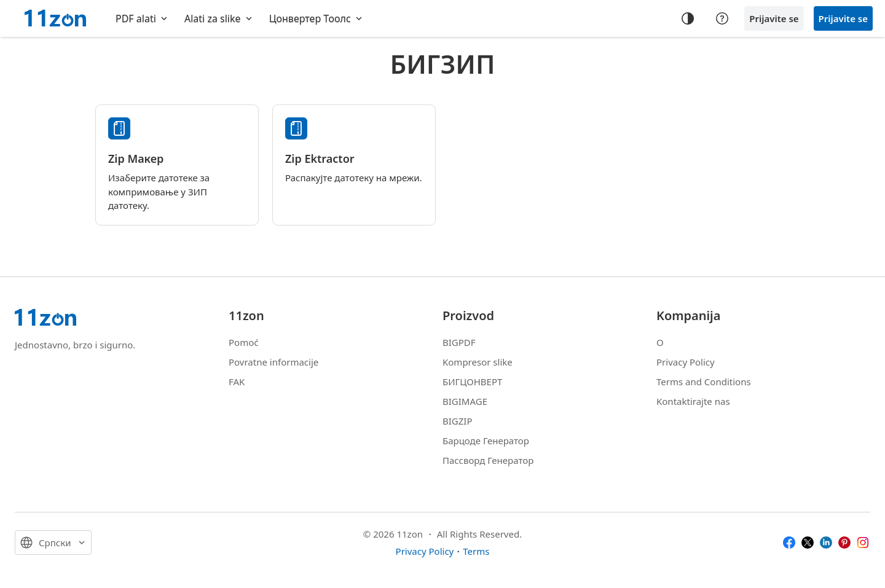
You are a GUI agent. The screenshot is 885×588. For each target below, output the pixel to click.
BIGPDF (459, 342)
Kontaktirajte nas (693, 401)
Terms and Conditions (704, 382)
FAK (237, 382)
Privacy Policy (686, 362)
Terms (476, 551)
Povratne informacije (273, 362)
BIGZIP (458, 421)
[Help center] (722, 18)
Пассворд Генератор (488, 460)
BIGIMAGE (465, 401)
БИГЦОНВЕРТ (472, 382)
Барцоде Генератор (486, 441)
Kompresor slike (478, 362)
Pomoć (243, 342)
